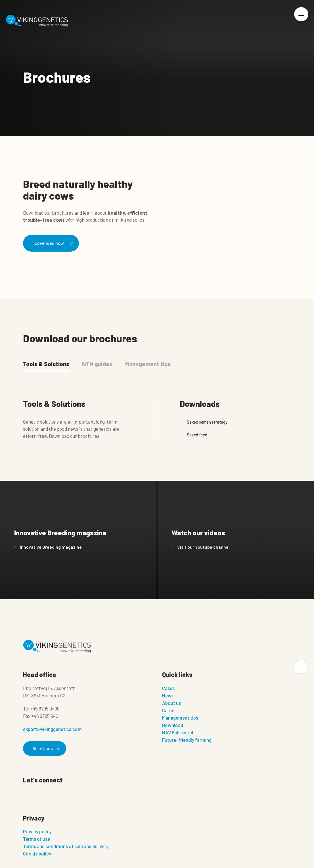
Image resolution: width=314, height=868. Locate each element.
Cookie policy (37, 855)
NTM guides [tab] (97, 364)
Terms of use (36, 840)
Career (169, 711)
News (168, 696)
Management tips (180, 718)
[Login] (282, 21)
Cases (168, 689)
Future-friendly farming (187, 740)
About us (171, 703)
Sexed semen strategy (204, 422)
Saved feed (194, 435)
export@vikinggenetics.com (52, 730)
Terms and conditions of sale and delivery (66, 847)
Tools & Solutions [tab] (46, 364)
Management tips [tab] (148, 364)
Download (173, 726)
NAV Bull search (178, 733)
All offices (46, 749)
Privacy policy (37, 832)
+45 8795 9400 (45, 709)
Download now (54, 243)
